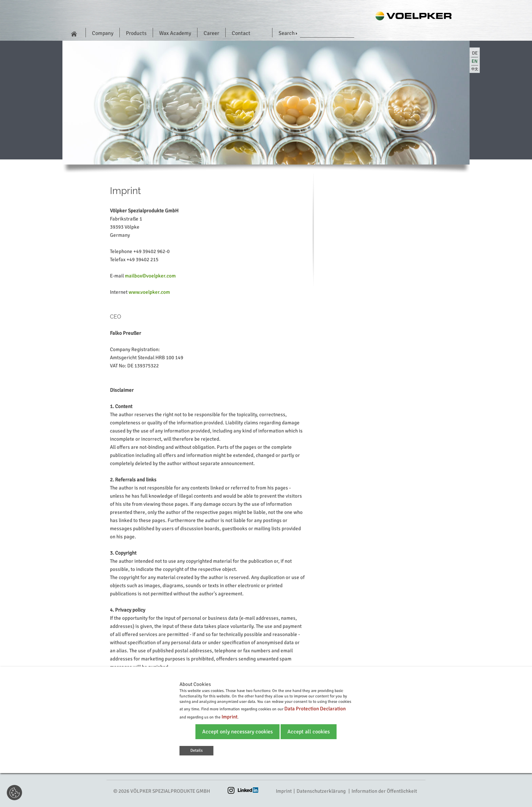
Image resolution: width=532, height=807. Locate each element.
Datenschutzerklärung (321, 791)
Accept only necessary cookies (237, 732)
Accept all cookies (309, 732)
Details (196, 751)
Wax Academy (175, 33)
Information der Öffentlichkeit (384, 791)
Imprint (284, 791)
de (475, 53)
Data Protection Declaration (315, 709)
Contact (241, 33)
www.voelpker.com (149, 292)
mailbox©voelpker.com (150, 276)
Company (103, 33)
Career (211, 33)
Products (136, 33)
